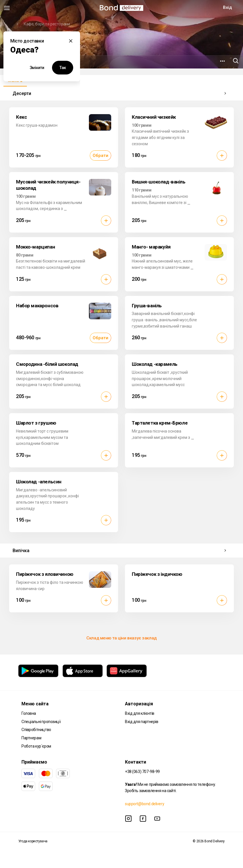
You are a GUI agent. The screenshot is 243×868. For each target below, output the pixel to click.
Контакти (136, 762)
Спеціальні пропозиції (41, 722)
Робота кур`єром (36, 746)
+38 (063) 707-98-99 (142, 772)
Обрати (100, 156)
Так (63, 68)
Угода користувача (33, 841)
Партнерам (31, 738)
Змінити (37, 68)
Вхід (227, 7)
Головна (29, 713)
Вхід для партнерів (142, 722)
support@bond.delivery (145, 804)
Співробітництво (36, 730)
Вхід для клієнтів (140, 713)
